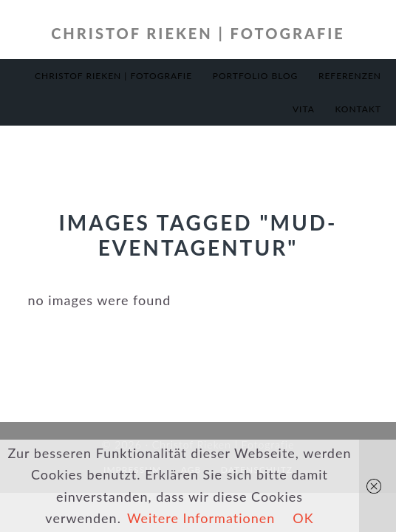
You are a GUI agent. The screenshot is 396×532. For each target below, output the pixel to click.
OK (303, 518)
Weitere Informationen (201, 518)
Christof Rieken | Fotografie (198, 33)
